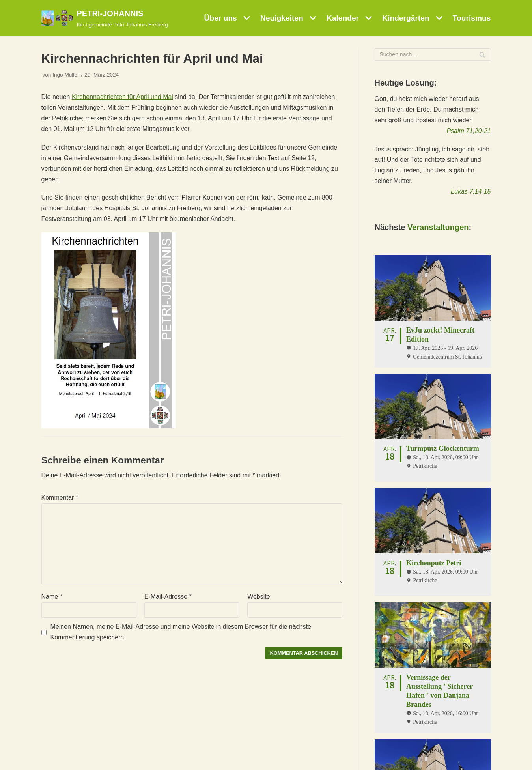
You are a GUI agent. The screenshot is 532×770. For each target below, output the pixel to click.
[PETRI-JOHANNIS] (105, 18)
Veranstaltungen (438, 227)
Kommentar (60, 498)
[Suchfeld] (433, 54)
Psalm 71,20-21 (469, 131)
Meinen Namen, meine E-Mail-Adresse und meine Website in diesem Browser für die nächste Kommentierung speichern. (181, 632)
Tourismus (472, 18)
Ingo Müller (66, 75)
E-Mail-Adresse (168, 597)
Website (259, 597)
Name (52, 597)
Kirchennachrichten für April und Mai (122, 97)
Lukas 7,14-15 (471, 192)
